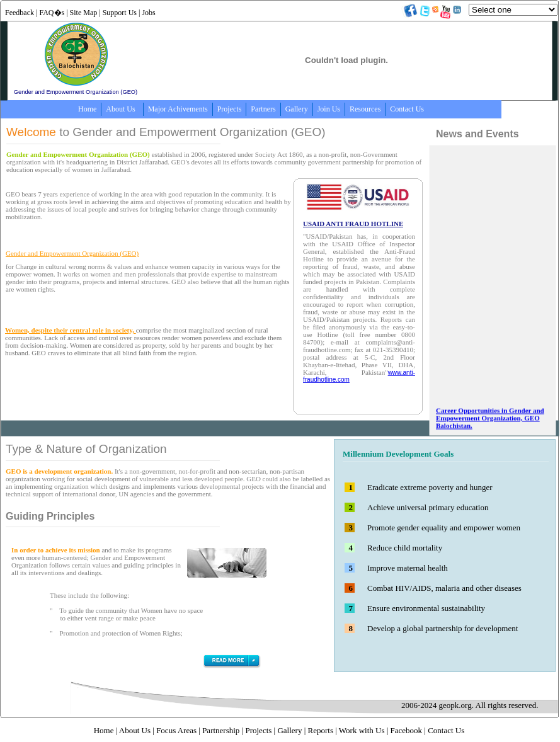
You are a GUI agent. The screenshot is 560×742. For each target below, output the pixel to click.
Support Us (120, 13)
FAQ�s (52, 13)
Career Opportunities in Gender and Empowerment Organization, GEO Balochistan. (490, 428)
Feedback (20, 13)
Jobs (148, 13)
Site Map (84, 13)
